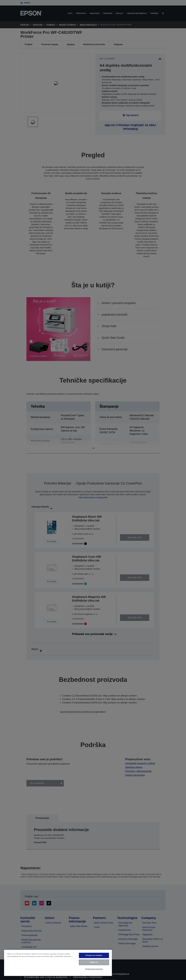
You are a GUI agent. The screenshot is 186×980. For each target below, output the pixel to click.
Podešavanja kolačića (94, 969)
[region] (58, 963)
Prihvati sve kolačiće (94, 955)
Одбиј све (94, 962)
